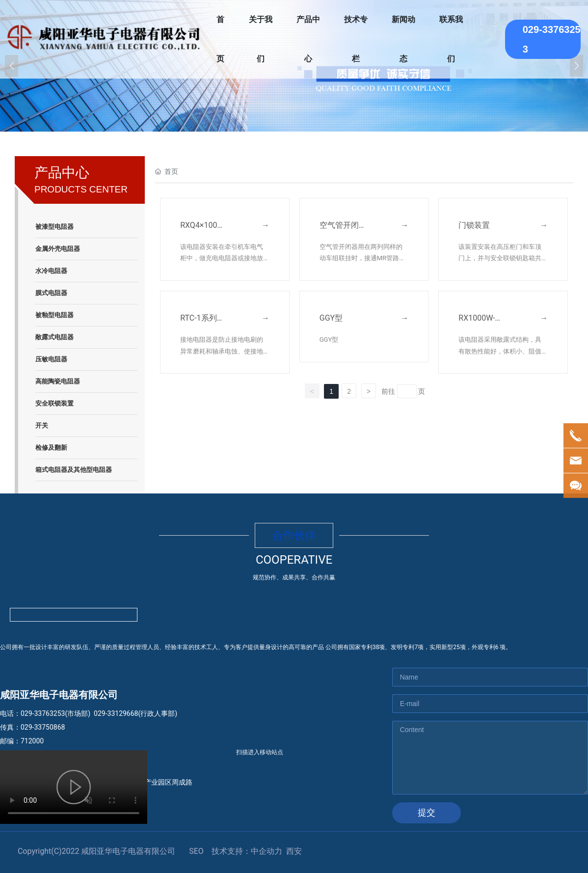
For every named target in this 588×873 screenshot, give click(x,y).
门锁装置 (474, 225)
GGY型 (331, 318)
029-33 (104, 713)
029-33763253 (43, 713)
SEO (196, 851)
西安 (294, 851)
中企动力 (267, 851)
